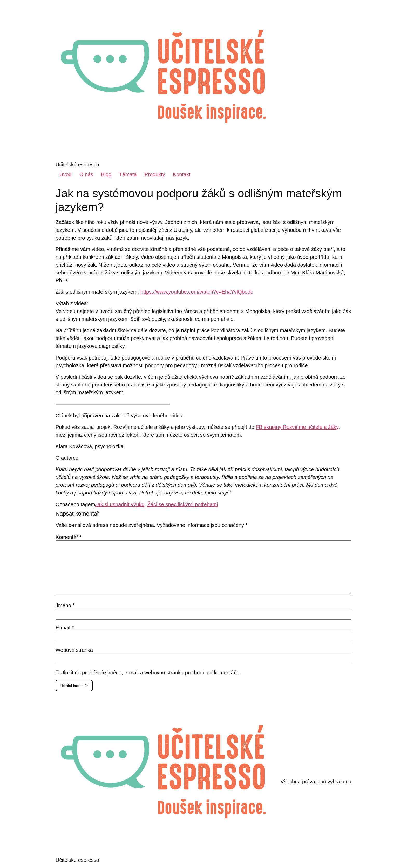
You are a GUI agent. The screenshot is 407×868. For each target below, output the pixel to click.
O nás (86, 174)
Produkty (155, 174)
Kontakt (182, 174)
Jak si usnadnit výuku (120, 504)
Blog (106, 174)
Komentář (69, 537)
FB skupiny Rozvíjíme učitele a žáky (297, 427)
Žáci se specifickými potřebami (183, 504)
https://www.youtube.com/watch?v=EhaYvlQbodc (197, 292)
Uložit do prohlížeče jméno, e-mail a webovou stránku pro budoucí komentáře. (150, 673)
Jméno (65, 605)
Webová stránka (74, 650)
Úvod (66, 174)
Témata (128, 174)
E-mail (65, 628)
